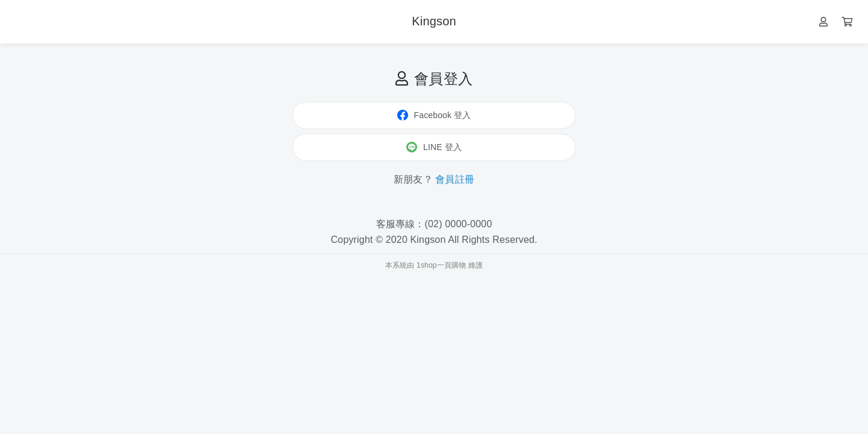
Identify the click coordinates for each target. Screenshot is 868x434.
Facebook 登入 (434, 115)
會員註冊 (455, 179)
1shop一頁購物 (441, 265)
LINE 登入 (434, 147)
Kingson (434, 21)
